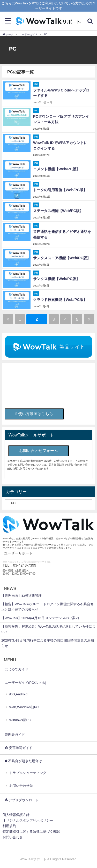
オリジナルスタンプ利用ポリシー (28, 820)
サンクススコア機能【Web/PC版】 (62, 258)
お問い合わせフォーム (39, 450)
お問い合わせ (13, 837)
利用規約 (9, 826)
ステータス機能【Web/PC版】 (58, 211)
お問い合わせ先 (21, 786)
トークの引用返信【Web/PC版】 (60, 190)
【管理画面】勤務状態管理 (21, 596)
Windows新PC (20, 720)
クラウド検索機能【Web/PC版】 (60, 300)
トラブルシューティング (28, 773)
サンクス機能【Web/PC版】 (56, 279)
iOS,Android (18, 694)
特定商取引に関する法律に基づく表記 (31, 832)
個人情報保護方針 (16, 815)
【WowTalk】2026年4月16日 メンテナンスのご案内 (40, 618)
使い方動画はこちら (34, 414)
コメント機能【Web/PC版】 (56, 169)
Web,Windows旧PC (24, 707)
